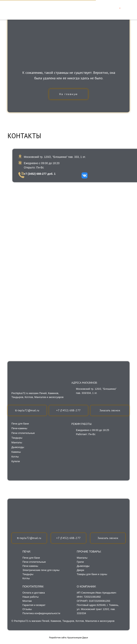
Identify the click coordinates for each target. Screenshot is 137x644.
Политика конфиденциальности (41, 613)
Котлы (26, 578)
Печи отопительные (34, 562)
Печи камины (30, 566)
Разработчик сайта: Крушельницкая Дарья (68, 638)
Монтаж (27, 601)
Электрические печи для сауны (41, 570)
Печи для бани (31, 558)
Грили (80, 562)
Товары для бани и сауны (92, 574)
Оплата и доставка (34, 593)
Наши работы (31, 597)
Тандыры (28, 574)
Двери (80, 570)
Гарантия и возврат (34, 605)
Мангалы (82, 558)
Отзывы (27, 609)
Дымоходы (83, 566)
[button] (108, 538)
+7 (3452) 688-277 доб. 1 (40, 174)
